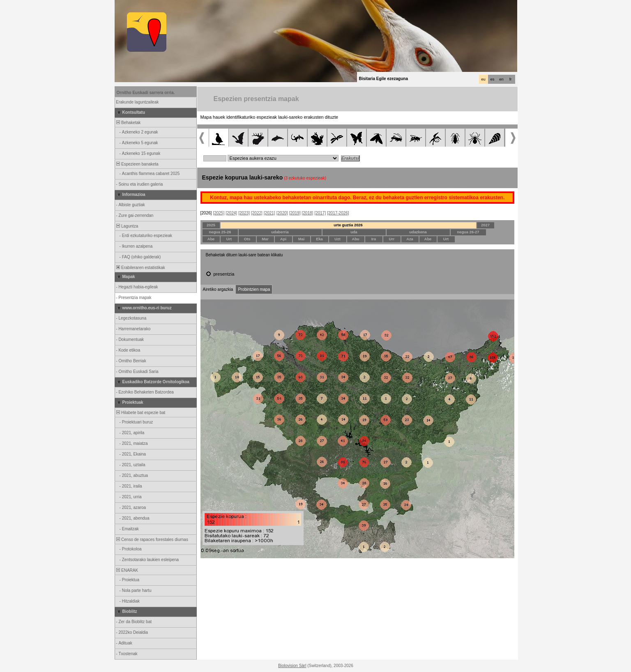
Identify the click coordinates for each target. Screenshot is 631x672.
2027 (485, 225)
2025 (211, 225)
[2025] (219, 213)
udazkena (418, 232)
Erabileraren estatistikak (140, 268)
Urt (229, 239)
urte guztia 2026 (348, 225)
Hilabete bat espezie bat (140, 413)
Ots (247, 239)
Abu (355, 239)
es (493, 79)
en (501, 79)
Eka (319, 239)
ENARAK (127, 570)
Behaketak (128, 123)
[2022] (257, 213)
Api (283, 239)
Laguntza (127, 226)
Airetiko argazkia (218, 289)
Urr (392, 239)
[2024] (231, 213)
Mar (265, 239)
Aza (410, 239)
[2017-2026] (338, 213)
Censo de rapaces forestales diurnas (152, 540)
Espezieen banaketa (137, 164)
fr (511, 79)
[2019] (295, 213)
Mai (302, 239)
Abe (211, 239)
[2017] (320, 213)
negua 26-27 (468, 232)
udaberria (280, 232)
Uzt (337, 239)
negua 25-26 (220, 232)
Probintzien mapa (254, 289)
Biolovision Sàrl (292, 666)
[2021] (269, 213)
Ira (374, 239)
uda (354, 232)
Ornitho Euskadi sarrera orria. (146, 93)
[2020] (282, 213)
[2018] (308, 213)
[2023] (244, 213)
